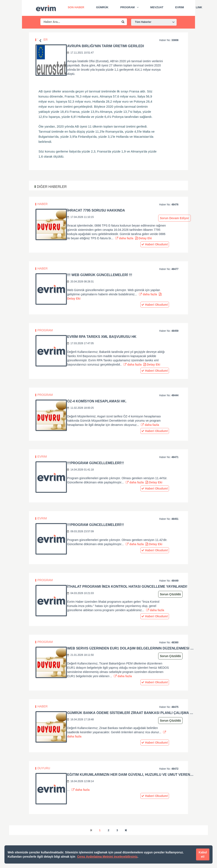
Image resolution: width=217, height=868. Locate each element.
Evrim (179, 7)
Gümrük (102, 7)
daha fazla (124, 238)
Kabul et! (203, 854)
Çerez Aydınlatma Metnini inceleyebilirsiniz (107, 857)
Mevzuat (157, 7)
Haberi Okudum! (155, 244)
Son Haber (76, 7)
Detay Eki (144, 238)
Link (199, 7)
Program (128, 7)
